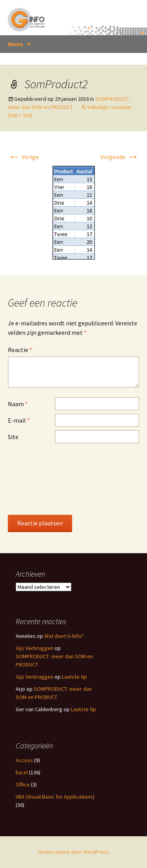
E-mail (19, 420)
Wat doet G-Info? (64, 636)
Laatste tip (74, 677)
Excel (22, 772)
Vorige (23, 157)
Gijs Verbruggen (34, 648)
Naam (18, 404)
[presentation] (40, 479)
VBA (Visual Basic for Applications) (55, 797)
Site (13, 437)
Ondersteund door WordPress (74, 852)
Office (23, 784)
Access (24, 760)
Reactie (20, 350)
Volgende (120, 157)
